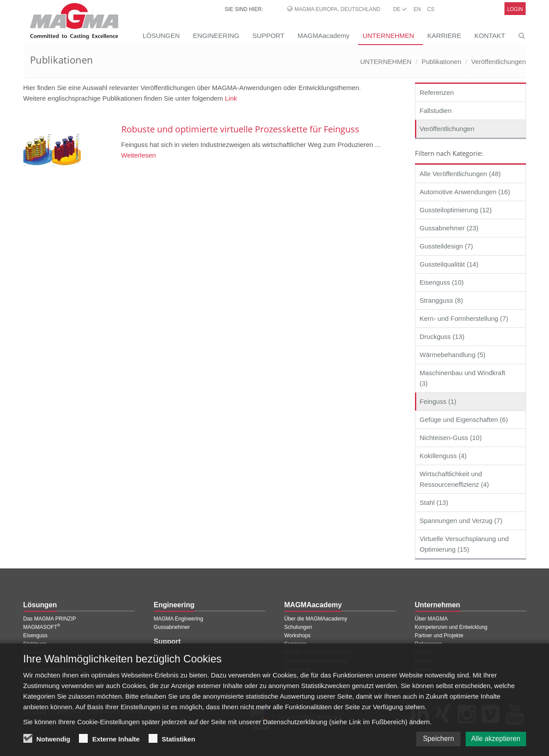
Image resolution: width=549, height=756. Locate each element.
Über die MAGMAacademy (316, 619)
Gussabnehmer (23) (449, 228)
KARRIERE (444, 36)
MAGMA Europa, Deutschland (337, 9)
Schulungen (298, 627)
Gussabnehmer (172, 627)
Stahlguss (35, 644)
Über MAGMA (431, 619)
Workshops (298, 636)
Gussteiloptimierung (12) (456, 210)
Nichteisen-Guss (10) (451, 438)
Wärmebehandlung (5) (453, 355)
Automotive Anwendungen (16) (465, 192)
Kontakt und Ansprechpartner (319, 652)
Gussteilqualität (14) (449, 264)
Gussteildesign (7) (446, 246)
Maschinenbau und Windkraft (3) (463, 378)
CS (431, 9)
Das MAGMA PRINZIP (50, 619)
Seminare (296, 644)
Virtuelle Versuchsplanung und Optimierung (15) (464, 544)
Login (515, 9)
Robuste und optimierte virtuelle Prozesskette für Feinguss (240, 129)
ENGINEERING (216, 36)
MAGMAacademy (324, 36)
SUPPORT (269, 36)
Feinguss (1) (438, 401)
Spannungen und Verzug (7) (461, 521)
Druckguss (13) (442, 337)
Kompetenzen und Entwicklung (451, 627)
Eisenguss (35, 636)
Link (231, 98)
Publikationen (441, 62)
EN (417, 9)
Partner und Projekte (439, 636)
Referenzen (437, 92)
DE (400, 9)
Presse (423, 652)
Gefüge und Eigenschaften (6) (464, 419)
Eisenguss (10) (442, 282)
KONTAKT (490, 36)
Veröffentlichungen (499, 62)
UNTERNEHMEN (388, 36)
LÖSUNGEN (161, 36)
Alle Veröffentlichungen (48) (460, 174)
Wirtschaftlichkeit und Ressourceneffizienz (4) (454, 479)
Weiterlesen (139, 155)
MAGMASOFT (42, 627)
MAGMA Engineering (179, 619)
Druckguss (36, 652)
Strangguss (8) (441, 300)
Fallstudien (436, 111)
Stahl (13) (434, 502)
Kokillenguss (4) (443, 456)
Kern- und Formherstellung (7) (464, 318)
